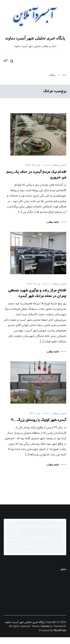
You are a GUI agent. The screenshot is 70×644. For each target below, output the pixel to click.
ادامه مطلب (53, 222)
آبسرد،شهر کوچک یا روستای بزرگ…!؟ (39, 420)
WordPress (60, 637)
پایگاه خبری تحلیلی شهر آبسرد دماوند (35, 38)
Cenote (45, 633)
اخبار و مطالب (59, 165)
